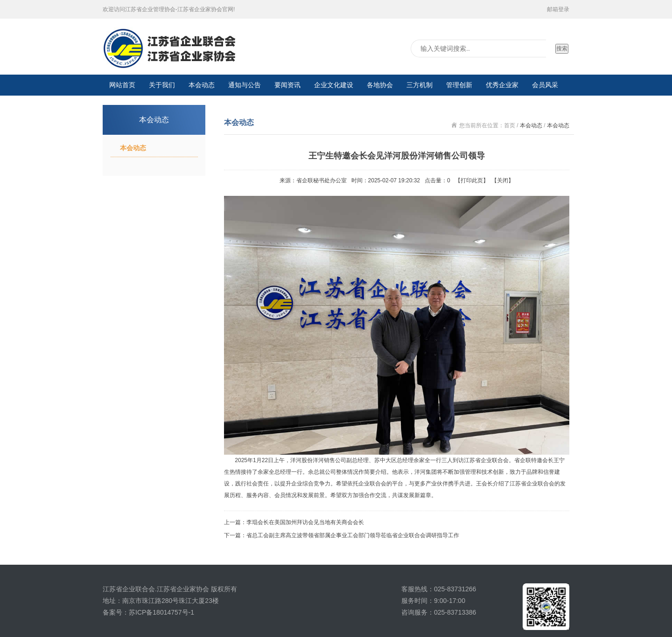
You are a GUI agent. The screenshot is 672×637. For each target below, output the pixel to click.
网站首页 (122, 85)
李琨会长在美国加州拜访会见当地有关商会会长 (305, 522)
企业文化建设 (334, 85)
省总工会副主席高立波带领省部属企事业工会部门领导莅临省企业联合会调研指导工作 (353, 535)
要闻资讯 (287, 85)
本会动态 (202, 85)
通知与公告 (245, 85)
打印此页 (472, 180)
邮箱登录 (558, 9)
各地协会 (380, 85)
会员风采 (545, 85)
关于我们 (162, 85)
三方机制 (420, 85)
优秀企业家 (502, 85)
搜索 (562, 48)
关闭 (503, 180)
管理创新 (459, 85)
